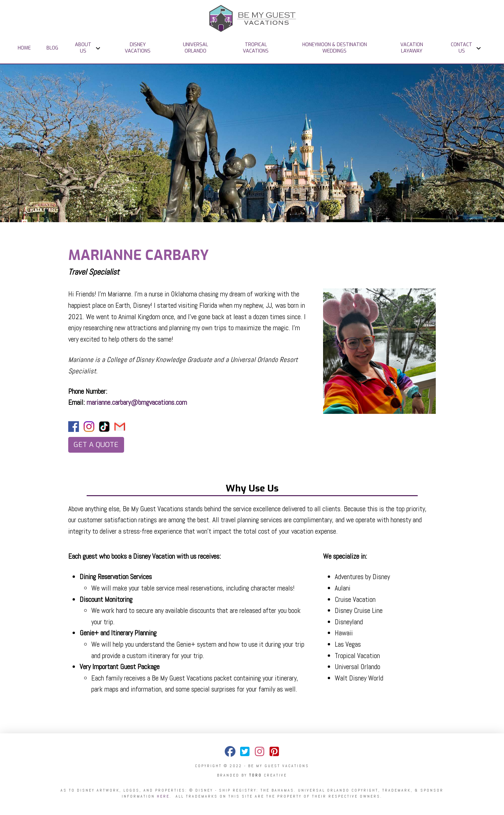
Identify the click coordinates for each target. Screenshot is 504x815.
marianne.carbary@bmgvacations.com (137, 402)
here (163, 796)
